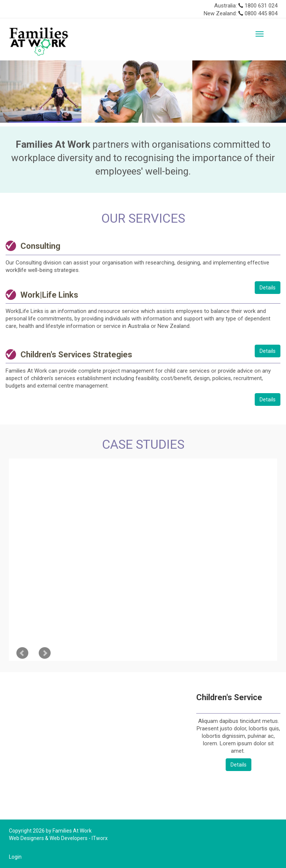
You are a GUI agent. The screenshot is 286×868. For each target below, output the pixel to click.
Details (268, 288)
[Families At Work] (39, 41)
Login (15, 857)
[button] (21, 92)
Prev (22, 653)
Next (45, 653)
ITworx (100, 838)
